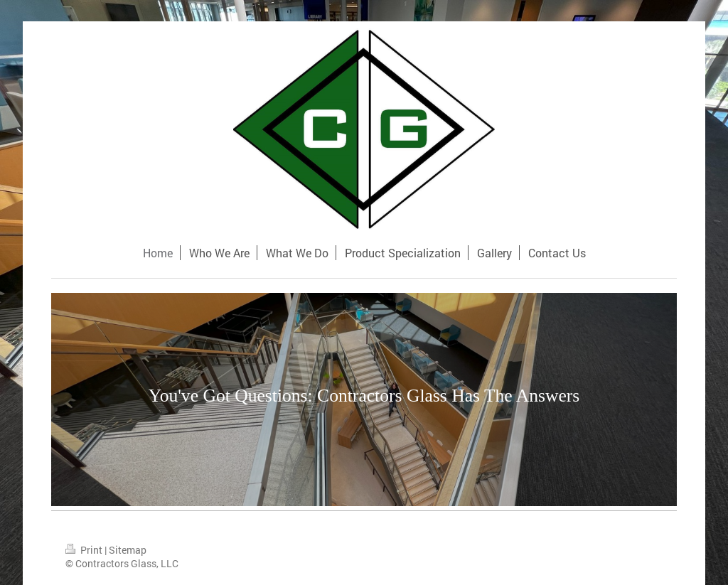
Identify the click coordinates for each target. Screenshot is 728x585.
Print (85, 550)
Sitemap (128, 550)
